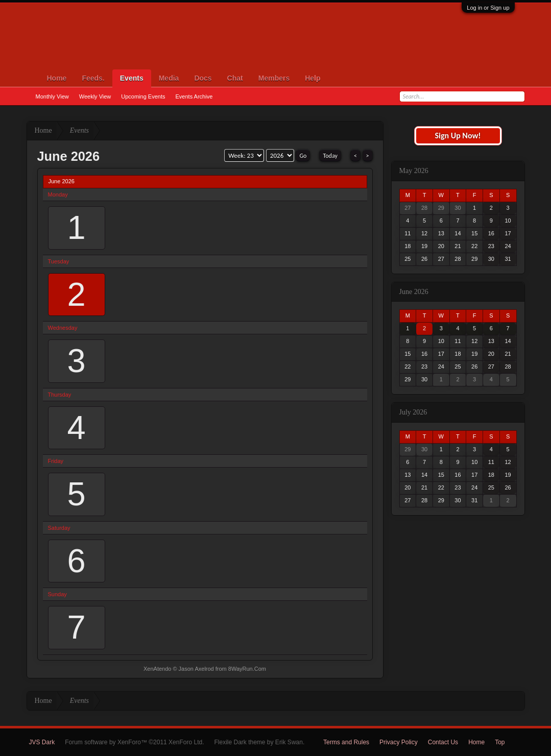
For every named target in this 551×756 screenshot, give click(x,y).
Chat (235, 78)
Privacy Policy (399, 742)
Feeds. (93, 78)
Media (169, 78)
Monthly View (52, 96)
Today (330, 156)
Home (57, 78)
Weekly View (95, 96)
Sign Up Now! (458, 136)
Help (313, 78)
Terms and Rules (346, 742)
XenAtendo (157, 669)
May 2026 (414, 171)
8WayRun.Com (247, 669)
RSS (519, 742)
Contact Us (443, 742)
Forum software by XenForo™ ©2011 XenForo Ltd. (134, 742)
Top (500, 742)
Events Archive (194, 96)
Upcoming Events (143, 96)
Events (132, 78)
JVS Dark (42, 742)
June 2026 (414, 292)
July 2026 (413, 412)
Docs (203, 78)
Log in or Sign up (488, 8)
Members (274, 78)
